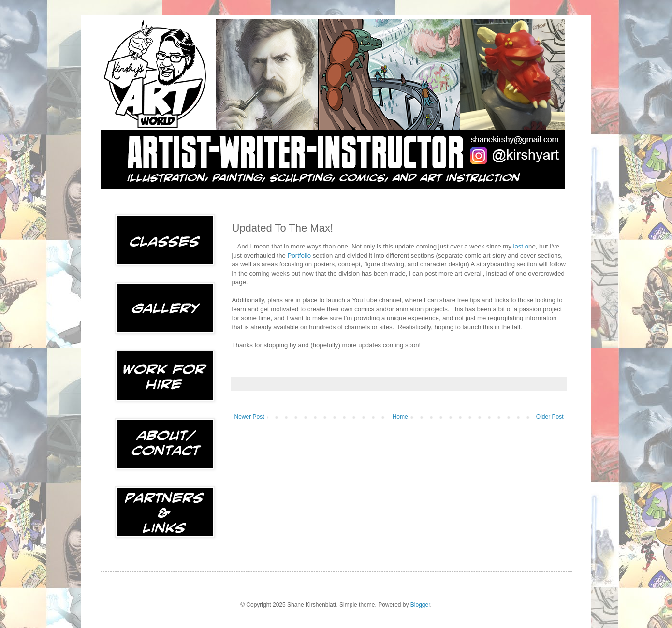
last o (521, 246)
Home (400, 417)
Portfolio (299, 256)
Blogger (420, 605)
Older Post (550, 417)
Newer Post (249, 417)
